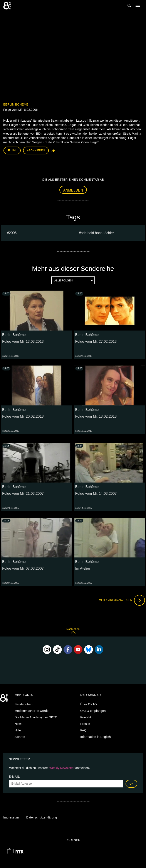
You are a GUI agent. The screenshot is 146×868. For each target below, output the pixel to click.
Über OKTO (89, 704)
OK (131, 784)
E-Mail (14, 777)
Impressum (11, 817)
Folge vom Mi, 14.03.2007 (96, 494)
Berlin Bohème (16, 104)
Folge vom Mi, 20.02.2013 (23, 416)
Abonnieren (36, 150)
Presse (85, 724)
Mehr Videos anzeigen (122, 600)
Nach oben (73, 632)
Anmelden (73, 190)
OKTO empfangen (93, 711)
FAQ (83, 730)
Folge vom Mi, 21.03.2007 (23, 494)
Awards (20, 737)
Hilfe (18, 730)
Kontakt (86, 717)
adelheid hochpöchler (97, 233)
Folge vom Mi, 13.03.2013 (23, 341)
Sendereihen (23, 704)
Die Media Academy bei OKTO (36, 717)
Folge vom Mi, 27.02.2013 (96, 341)
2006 (13, 233)
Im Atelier (83, 568)
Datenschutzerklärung (41, 817)
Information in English (96, 737)
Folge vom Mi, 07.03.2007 (23, 568)
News (18, 724)
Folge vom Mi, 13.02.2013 (96, 416)
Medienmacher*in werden (32, 711)
